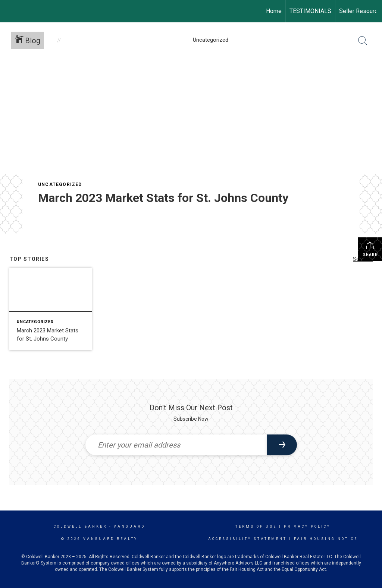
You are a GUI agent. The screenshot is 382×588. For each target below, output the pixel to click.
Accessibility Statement (248, 539)
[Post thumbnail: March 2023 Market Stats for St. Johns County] (51, 309)
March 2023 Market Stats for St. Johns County (163, 198)
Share (370, 249)
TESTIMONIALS (310, 11)
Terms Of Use (256, 527)
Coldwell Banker (80, 527)
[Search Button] (363, 41)
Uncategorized (60, 184)
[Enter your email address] (176, 445)
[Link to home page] (10, 11)
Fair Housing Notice (326, 539)
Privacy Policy (307, 527)
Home (274, 11)
